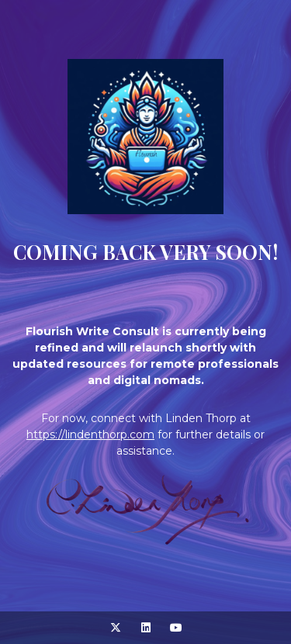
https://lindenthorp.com (90, 435)
